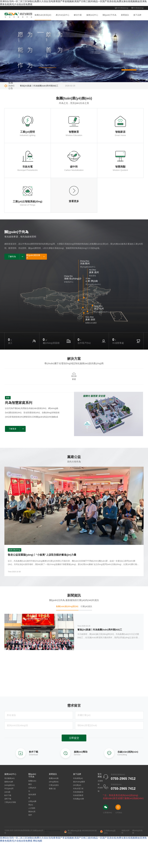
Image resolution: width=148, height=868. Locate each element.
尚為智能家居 (78, 792)
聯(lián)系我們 (32, 814)
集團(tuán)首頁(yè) (43, 15)
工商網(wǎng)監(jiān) (108, 832)
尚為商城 (100, 790)
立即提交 (74, 738)
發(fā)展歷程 (32, 797)
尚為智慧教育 (78, 796)
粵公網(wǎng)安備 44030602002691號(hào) (81, 832)
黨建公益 (52, 789)
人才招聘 (32, 808)
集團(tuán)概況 (32, 783)
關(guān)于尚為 (109, 15)
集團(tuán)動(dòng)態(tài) (54, 780)
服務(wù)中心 (92, 15)
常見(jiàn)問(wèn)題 (9, 791)
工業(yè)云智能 (10, 802)
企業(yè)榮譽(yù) (32, 803)
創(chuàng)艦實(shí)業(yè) (79, 784)
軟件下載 (8, 796)
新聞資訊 (125, 15)
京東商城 (100, 783)
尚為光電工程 (78, 789)
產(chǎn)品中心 (63, 15)
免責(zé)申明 (126, 832)
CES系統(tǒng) (121, 8)
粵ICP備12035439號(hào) (52, 832)
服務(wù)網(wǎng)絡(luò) (9, 784)
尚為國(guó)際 (79, 799)
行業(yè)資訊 (54, 785)
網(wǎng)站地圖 (137, 832)
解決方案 (78, 15)
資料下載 (8, 799)
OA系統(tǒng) (137, 8)
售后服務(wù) (9, 779)
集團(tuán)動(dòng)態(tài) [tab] (67, 606)
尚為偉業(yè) (78, 779)
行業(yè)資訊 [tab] (86, 606)
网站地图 (38, 841)
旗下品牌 (137, 15)
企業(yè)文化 (32, 790)
